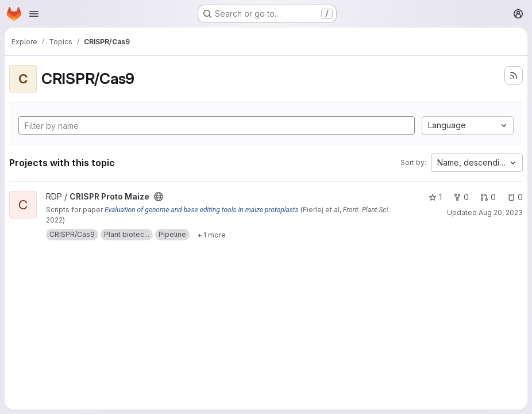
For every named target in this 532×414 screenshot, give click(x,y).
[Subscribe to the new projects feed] (514, 75)
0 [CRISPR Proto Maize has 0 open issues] (515, 197)
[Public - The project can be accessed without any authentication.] (159, 197)
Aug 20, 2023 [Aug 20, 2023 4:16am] (501, 212)
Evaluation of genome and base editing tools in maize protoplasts (202, 210)
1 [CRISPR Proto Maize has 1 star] (435, 197)
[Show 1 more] (211, 235)
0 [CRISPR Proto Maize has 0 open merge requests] (488, 197)
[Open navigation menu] (34, 14)
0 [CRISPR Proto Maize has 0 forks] (461, 197)
